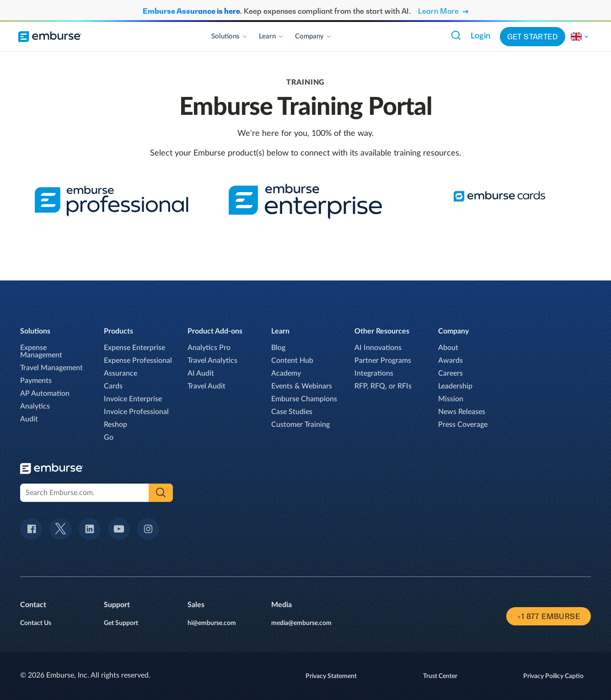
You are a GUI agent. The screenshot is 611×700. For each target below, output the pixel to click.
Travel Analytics (212, 361)
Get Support (121, 623)
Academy (286, 373)
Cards (113, 386)
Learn (271, 36)
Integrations (374, 373)
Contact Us (36, 623)
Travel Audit (206, 386)
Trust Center (440, 676)
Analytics (35, 406)
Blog (278, 348)
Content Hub (292, 361)
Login (480, 36)
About (448, 348)
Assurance (121, 373)
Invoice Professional (136, 412)
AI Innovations (378, 348)
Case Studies (292, 412)
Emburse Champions (304, 399)
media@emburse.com (301, 623)
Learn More (443, 11)
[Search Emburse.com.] (456, 35)
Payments (36, 381)
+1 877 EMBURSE (549, 616)
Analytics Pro (209, 348)
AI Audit (201, 373)
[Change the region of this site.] (580, 37)
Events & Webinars (302, 386)
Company (314, 36)
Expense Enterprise (134, 348)
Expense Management (41, 351)
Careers (450, 373)
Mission (451, 399)
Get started (533, 37)
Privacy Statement (331, 676)
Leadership (455, 386)
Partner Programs (383, 361)
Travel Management (51, 368)
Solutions (230, 36)
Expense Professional (138, 361)
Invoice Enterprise (133, 399)
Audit (29, 419)
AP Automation (45, 393)
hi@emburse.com (212, 623)
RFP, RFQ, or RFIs (383, 386)
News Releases (462, 412)
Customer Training (300, 425)
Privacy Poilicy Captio (553, 676)
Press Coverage (463, 425)
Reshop (115, 425)
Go (109, 437)
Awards (450, 361)
